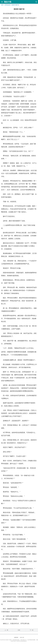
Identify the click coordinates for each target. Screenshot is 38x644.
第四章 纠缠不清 (15, 5)
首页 (2, 5)
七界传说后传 (7, 5)
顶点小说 (8, 2)
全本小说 (22, 637)
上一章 (6, 630)
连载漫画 (16, 637)
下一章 (32, 630)
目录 (19, 630)
